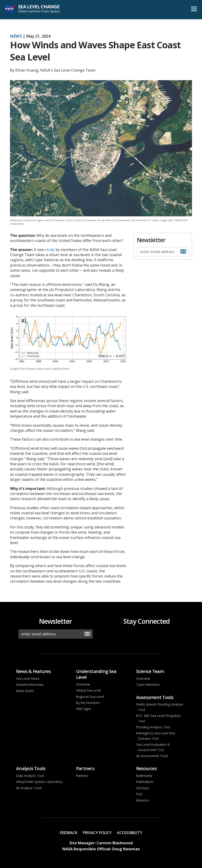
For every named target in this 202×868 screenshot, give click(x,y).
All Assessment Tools (152, 756)
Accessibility (130, 833)
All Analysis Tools (29, 788)
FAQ (139, 794)
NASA (10, 10)
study (50, 250)
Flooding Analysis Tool (153, 727)
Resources (146, 768)
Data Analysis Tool (30, 776)
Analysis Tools (31, 768)
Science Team (150, 671)
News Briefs (25, 691)
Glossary (143, 788)
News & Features (33, 671)
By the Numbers (88, 703)
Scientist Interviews (30, 685)
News (16, 36)
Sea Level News (28, 678)
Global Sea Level (88, 690)
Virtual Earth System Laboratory (39, 782)
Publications (145, 782)
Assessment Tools (155, 697)
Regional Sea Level (90, 697)
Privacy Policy (97, 833)
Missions (143, 800)
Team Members (148, 685)
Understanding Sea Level (96, 674)
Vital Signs (84, 709)
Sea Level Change (38, 10)
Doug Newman (126, 849)
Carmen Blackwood (115, 843)
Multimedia (144, 776)
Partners (85, 768)
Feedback (69, 833)
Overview (83, 684)
